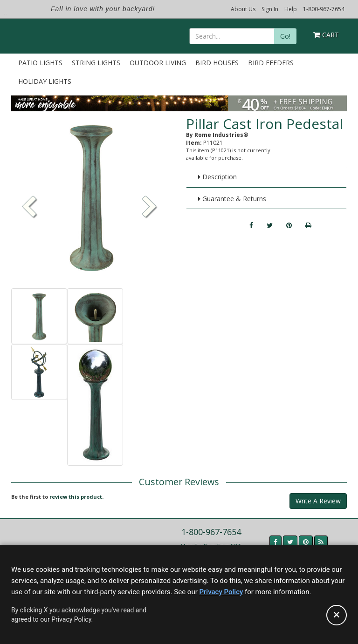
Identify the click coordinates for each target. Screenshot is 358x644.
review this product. (76, 497)
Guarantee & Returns (232, 199)
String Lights (96, 63)
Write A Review (318, 501)
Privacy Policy (221, 592)
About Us (243, 9)
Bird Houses (217, 63)
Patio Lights (40, 63)
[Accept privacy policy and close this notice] (337, 615)
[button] (150, 208)
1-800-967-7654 (324, 9)
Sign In (270, 9)
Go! (285, 36)
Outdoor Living (158, 63)
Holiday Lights (45, 81)
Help (291, 9)
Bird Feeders (271, 63)
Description (217, 177)
